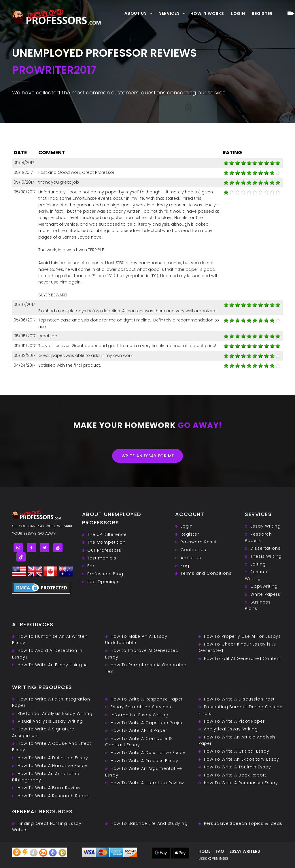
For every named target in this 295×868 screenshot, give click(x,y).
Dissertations (265, 548)
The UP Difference (107, 534)
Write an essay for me (148, 456)
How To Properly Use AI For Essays (243, 636)
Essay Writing (265, 526)
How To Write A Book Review (49, 788)
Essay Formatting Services (141, 707)
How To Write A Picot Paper (234, 721)
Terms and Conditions (206, 573)
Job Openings (103, 582)
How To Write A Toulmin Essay (238, 767)
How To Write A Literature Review (147, 783)
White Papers (265, 594)
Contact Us (193, 550)
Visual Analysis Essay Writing (50, 721)
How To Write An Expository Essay (242, 759)
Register (262, 14)
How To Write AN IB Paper (139, 730)
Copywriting (264, 586)
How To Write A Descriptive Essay (148, 753)
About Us (136, 13)
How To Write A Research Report (54, 796)
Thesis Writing (266, 556)
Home (204, 851)
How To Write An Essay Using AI (53, 665)
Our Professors (104, 550)
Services (169, 13)
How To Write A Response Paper (147, 699)
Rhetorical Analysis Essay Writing (55, 713)
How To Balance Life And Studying (149, 823)
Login (238, 14)
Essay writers (245, 851)
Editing (258, 564)
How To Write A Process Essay (144, 761)
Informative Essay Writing (140, 715)
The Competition (106, 542)
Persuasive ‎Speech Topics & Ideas (243, 823)
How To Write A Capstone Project (148, 723)
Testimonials (102, 558)
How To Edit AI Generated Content (243, 658)
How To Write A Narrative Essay (53, 766)
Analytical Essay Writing (231, 729)
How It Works (207, 14)
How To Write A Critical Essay (237, 751)
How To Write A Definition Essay (53, 758)
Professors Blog (105, 574)
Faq (92, 566)
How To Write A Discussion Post (239, 699)
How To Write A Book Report (235, 775)
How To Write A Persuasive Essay (241, 783)
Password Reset (199, 542)
